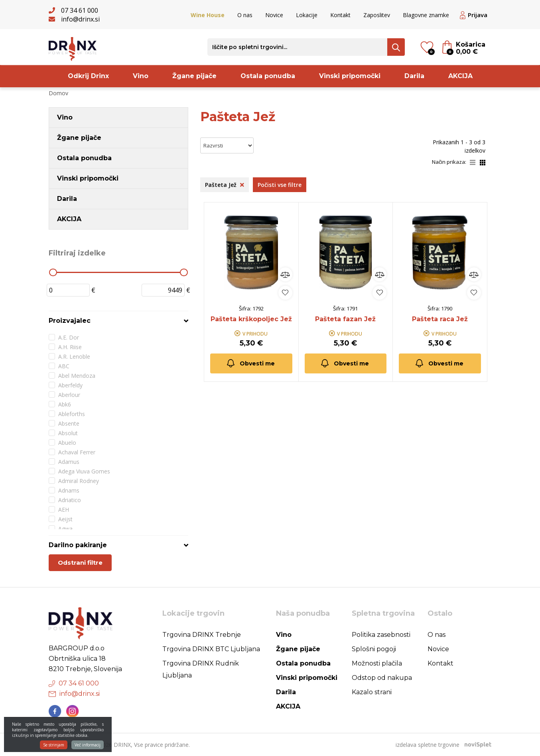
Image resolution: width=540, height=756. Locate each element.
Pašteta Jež (225, 185)
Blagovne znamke (426, 15)
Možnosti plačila (377, 663)
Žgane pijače (194, 76)
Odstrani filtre (80, 563)
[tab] (118, 321)
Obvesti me (250, 363)
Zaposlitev (377, 15)
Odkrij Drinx (88, 76)
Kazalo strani (372, 692)
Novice (274, 15)
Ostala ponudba (268, 76)
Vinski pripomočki (350, 76)
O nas (245, 15)
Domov (58, 93)
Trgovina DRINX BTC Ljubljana (211, 649)
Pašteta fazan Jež (345, 319)
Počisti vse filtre (280, 185)
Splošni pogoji (374, 649)
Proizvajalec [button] (70, 321)
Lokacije (307, 15)
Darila (414, 76)
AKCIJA (460, 76)
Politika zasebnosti (381, 635)
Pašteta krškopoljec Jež (251, 319)
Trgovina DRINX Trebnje (202, 635)
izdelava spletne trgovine (428, 745)
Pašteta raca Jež (440, 319)
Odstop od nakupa (382, 678)
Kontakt (340, 15)
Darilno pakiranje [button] (78, 545)
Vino (141, 76)
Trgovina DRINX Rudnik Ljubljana (201, 669)
